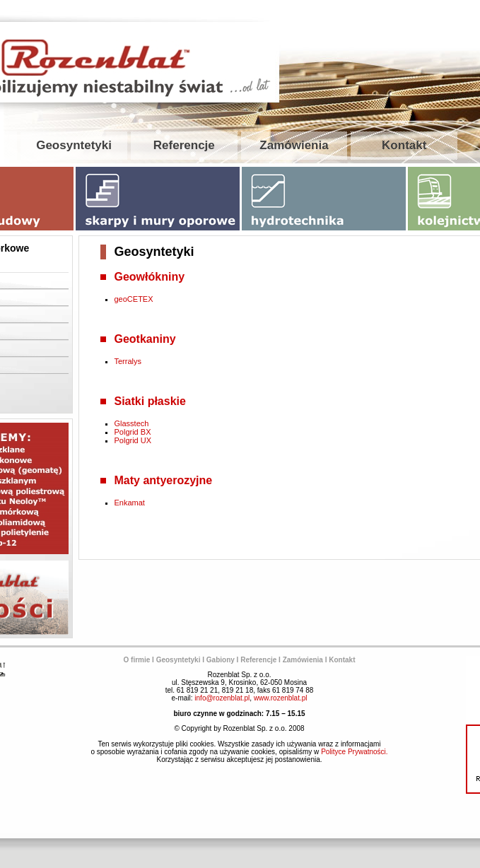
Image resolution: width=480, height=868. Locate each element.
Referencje (184, 145)
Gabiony (221, 660)
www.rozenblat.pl (281, 698)
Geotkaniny (145, 339)
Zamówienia (294, 145)
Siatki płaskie (150, 401)
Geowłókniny (150, 277)
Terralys (128, 361)
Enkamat (130, 503)
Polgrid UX (133, 440)
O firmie (137, 660)
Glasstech (132, 423)
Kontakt (404, 145)
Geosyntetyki (74, 145)
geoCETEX (134, 299)
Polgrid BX (133, 432)
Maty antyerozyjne (164, 480)
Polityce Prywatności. (354, 752)
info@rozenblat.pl (222, 698)
